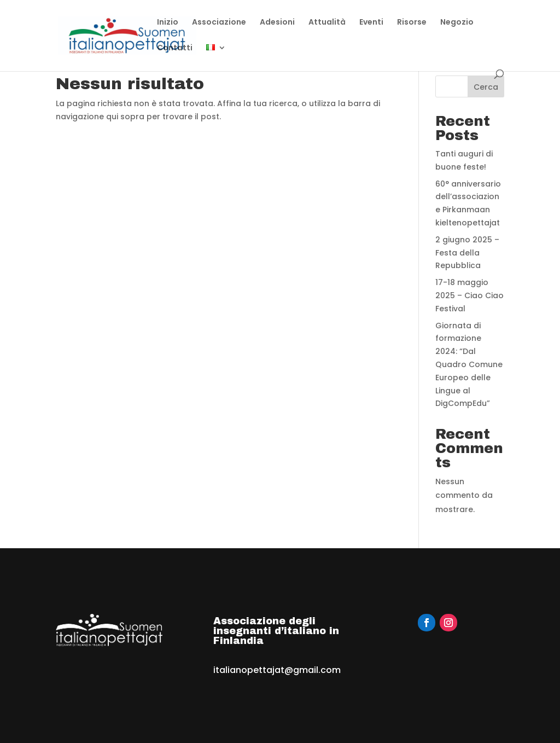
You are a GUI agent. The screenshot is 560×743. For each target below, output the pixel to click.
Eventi (371, 23)
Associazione (219, 23)
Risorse (412, 23)
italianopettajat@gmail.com (277, 670)
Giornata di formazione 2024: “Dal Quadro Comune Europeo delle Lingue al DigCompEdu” (469, 365)
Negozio (457, 23)
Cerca (486, 87)
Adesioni (277, 23)
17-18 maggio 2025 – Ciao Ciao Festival (469, 295)
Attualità (327, 23)
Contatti (175, 48)
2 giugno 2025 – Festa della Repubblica (467, 253)
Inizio (168, 23)
